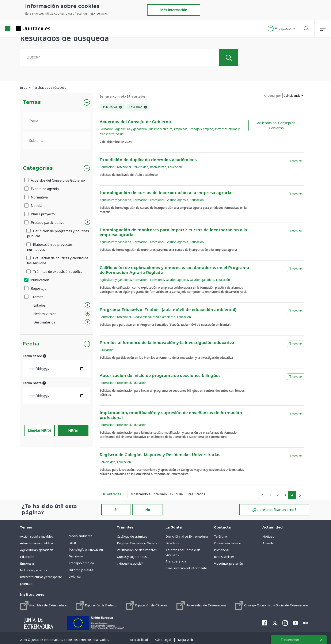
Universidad (140, 167)
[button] (281, 29)
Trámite (34, 297)
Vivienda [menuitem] (75, 576)
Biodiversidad (142, 317)
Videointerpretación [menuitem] (229, 563)
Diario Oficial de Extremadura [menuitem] (187, 536)
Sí (116, 510)
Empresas (181, 129)
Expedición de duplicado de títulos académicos (148, 160)
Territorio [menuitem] (76, 556)
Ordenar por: (273, 96)
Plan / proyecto (40, 214)
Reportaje (36, 288)
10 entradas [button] (115, 495)
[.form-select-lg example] (56, 120)
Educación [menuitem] (27, 557)
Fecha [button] (31, 344)
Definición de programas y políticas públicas (58, 234)
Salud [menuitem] (72, 543)
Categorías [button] (38, 168)
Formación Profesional (115, 167)
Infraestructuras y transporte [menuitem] (41, 577)
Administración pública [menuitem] (36, 543)
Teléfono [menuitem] (220, 536)
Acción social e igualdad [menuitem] (37, 536)
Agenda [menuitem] (268, 543)
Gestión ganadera (202, 280)
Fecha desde (35, 356)
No (148, 510)
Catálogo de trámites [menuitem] (132, 536)
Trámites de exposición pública (55, 272)
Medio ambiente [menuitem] (81, 536)
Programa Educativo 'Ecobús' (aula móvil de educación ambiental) (168, 310)
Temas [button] (32, 102)
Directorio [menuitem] (173, 543)
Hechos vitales (45, 314)
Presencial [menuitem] (221, 550)
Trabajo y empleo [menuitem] (81, 563)
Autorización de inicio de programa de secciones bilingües (160, 376)
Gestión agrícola (177, 200)
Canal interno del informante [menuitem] (186, 568)
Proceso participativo (45, 223)
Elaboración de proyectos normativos (50, 247)
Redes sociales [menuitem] (224, 557)
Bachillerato (158, 167)
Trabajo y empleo (201, 129)
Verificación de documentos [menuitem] (137, 550)
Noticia (34, 206)
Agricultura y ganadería (131, 129)
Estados (39, 305)
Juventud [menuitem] (26, 584)
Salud (120, 134)
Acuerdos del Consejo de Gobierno (55, 180)
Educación (107, 129)
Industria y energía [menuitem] (33, 570)
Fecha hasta (34, 383)
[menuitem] (43, 606)
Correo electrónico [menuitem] (228, 543)
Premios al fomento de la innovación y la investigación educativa (167, 343)
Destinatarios (44, 322)
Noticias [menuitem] (268, 536)
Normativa (36, 197)
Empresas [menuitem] (27, 563)
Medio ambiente (164, 317)
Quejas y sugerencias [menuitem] (132, 557)
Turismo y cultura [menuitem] (81, 570)
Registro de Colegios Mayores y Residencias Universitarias (160, 455)
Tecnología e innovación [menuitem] (86, 549)
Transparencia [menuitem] (176, 561)
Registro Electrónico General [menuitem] (138, 543)
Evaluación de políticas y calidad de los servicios (58, 261)
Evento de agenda (42, 189)
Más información (174, 10)
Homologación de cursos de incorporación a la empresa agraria (165, 193)
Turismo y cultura (160, 129)
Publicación (37, 280)
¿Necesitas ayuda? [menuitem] (130, 563)
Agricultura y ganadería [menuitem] (37, 550)
